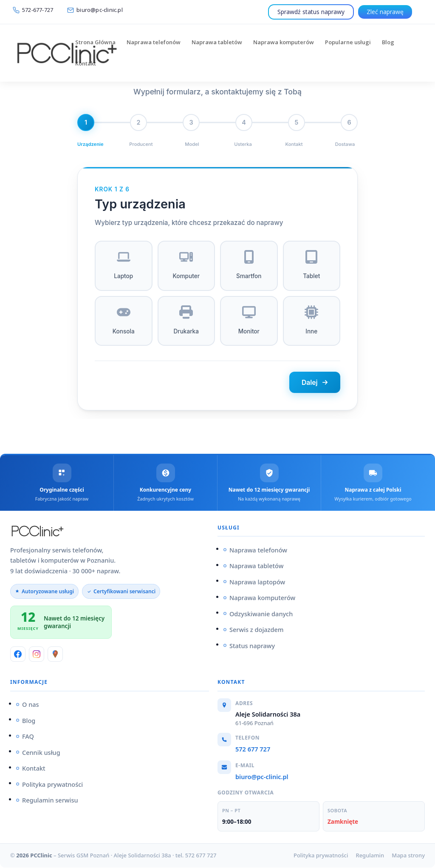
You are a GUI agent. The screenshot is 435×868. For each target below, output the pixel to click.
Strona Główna (95, 43)
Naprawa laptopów (257, 583)
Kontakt (86, 64)
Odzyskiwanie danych (261, 615)
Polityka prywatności (52, 785)
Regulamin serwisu (50, 801)
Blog (388, 43)
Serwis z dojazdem (257, 630)
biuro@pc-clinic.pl (262, 777)
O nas (31, 705)
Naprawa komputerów (284, 43)
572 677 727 (253, 750)
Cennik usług (41, 753)
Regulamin (370, 856)
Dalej (313, 383)
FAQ (28, 737)
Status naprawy (252, 646)
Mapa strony (408, 856)
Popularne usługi (348, 43)
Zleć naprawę (385, 12)
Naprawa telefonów (154, 43)
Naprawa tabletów (217, 43)
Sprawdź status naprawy (311, 12)
